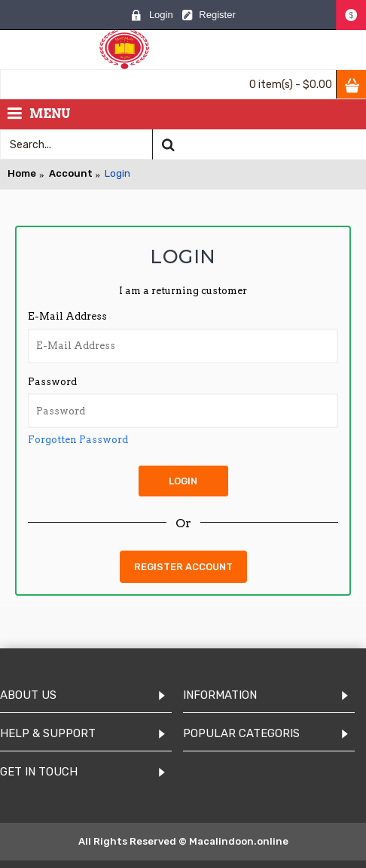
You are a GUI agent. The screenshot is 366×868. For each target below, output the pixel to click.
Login (117, 173)
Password (52, 382)
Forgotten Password (78, 440)
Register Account (183, 567)
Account (71, 173)
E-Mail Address (67, 316)
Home (22, 173)
